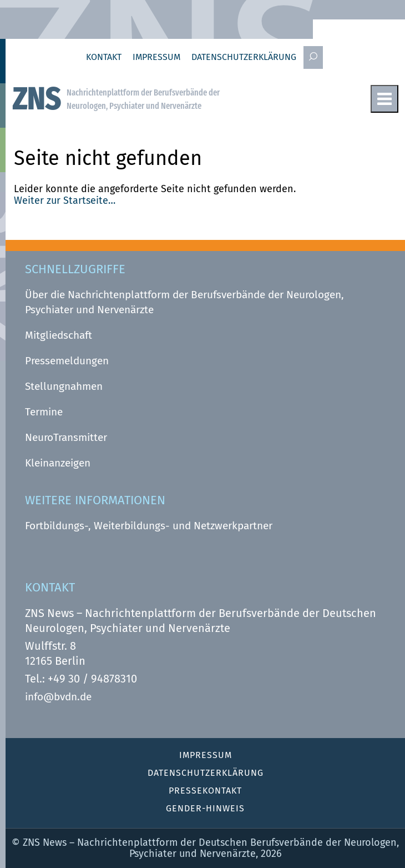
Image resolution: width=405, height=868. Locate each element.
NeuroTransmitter (66, 437)
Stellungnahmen (64, 386)
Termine (44, 412)
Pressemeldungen (67, 361)
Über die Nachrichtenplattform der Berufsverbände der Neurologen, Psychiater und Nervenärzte (184, 302)
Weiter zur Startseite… (65, 200)
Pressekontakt (205, 791)
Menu (384, 99)
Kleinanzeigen (58, 463)
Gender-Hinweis (205, 808)
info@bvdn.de (58, 697)
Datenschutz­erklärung (244, 57)
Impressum (156, 57)
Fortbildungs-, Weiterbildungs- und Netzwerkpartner (149, 526)
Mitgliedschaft (59, 335)
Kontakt (104, 57)
